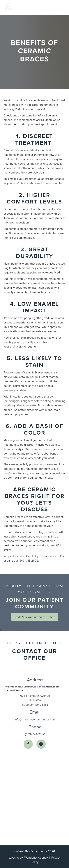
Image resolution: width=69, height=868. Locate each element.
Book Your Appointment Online (35, 617)
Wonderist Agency (36, 858)
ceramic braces (34, 109)
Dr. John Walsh (13, 532)
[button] (57, 7)
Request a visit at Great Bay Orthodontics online (34, 556)
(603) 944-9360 (35, 734)
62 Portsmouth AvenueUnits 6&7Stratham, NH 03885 (35, 700)
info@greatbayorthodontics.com (35, 720)
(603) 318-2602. (29, 561)
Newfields (47, 687)
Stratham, (29, 687)
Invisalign (9, 109)
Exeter (37, 687)
